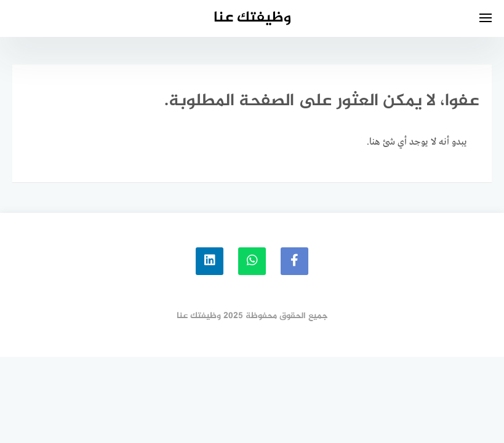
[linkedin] (210, 261)
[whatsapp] (252, 261)
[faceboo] (294, 261)
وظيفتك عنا (252, 18)
